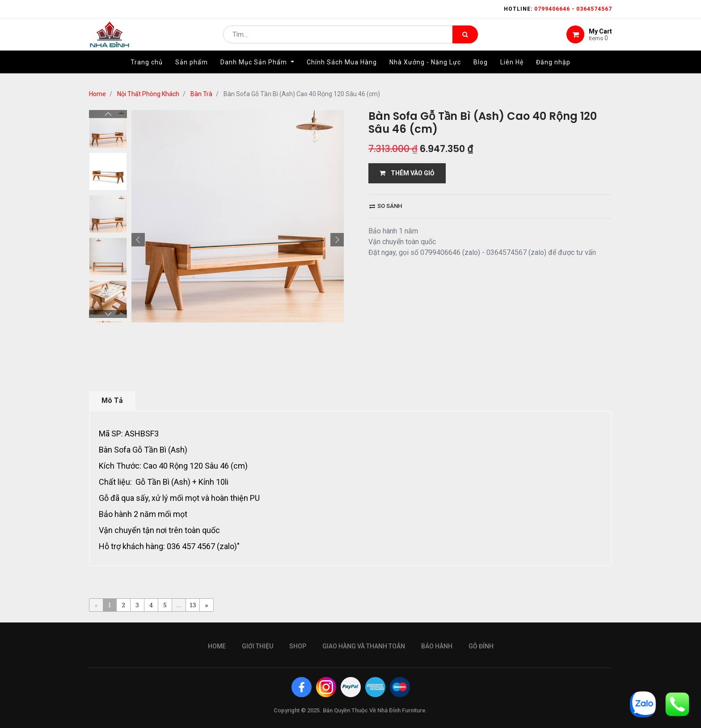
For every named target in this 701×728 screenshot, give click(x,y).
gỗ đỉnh (481, 646)
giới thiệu (258, 646)
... (179, 605)
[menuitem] (147, 70)
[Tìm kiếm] (465, 38)
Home (97, 94)
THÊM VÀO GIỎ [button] (407, 173)
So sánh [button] (386, 206)
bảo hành (437, 646)
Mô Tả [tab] (112, 400)
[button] (138, 240)
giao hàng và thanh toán (364, 646)
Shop (298, 646)
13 (193, 605)
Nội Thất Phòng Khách (148, 94)
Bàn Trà (201, 94)
